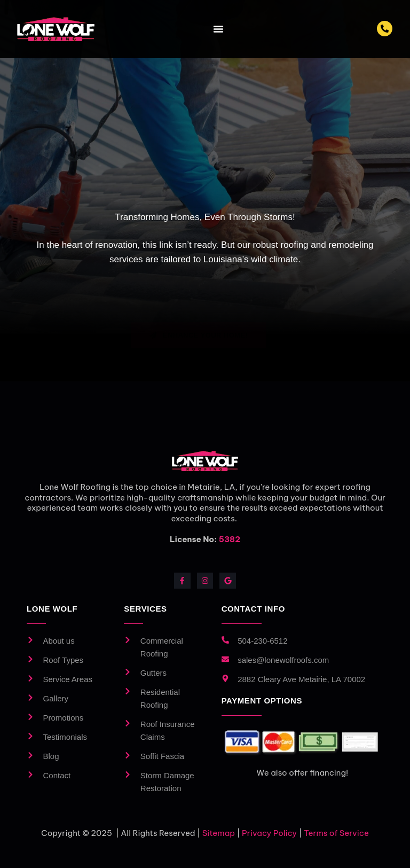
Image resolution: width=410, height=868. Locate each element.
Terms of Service (336, 833)
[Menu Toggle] (218, 29)
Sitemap (219, 833)
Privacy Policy (269, 833)
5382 (230, 539)
